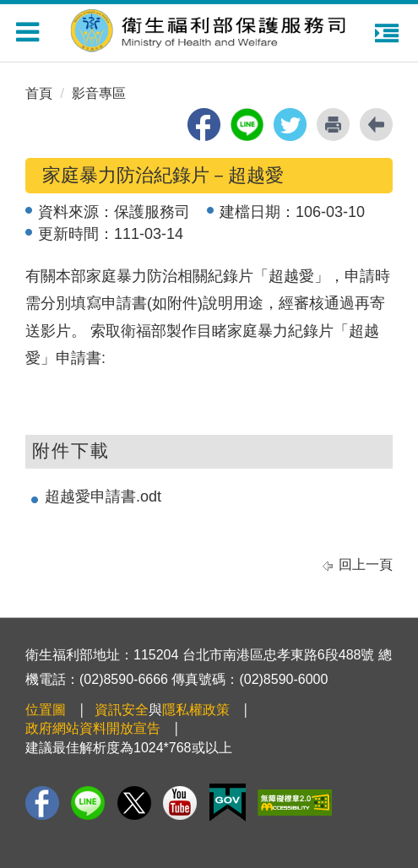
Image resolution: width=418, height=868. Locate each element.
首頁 (39, 93)
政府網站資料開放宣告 (93, 728)
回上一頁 (366, 564)
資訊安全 (122, 710)
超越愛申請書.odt (103, 496)
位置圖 (46, 710)
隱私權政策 (196, 710)
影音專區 (99, 93)
